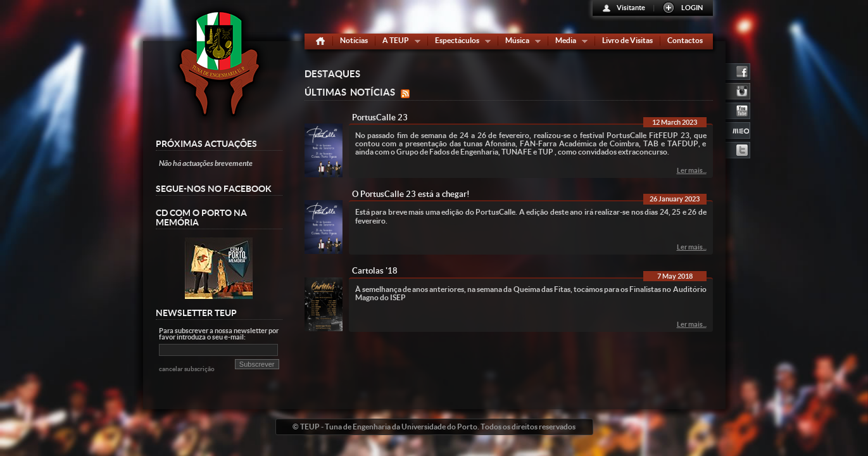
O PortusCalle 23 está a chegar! (411, 194)
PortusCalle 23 (380, 117)
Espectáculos (460, 43)
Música (520, 43)
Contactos (685, 40)
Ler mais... (692, 170)
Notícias (354, 40)
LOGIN (692, 8)
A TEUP (399, 43)
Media (569, 43)
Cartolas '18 (375, 271)
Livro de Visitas (627, 40)
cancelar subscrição (187, 369)
